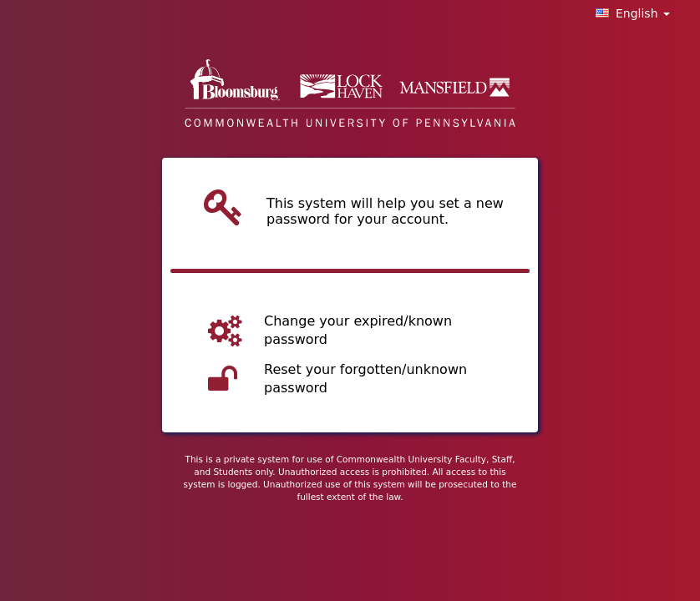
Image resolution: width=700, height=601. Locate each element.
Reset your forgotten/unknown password (365, 379)
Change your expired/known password (358, 331)
